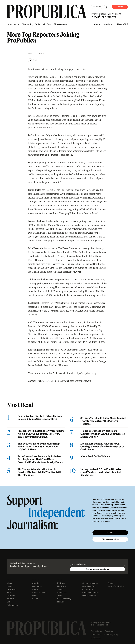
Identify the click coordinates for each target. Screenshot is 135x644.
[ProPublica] (47, 12)
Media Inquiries (89, 596)
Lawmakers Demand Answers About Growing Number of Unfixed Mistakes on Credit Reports (102, 447)
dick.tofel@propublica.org (78, 381)
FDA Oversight (61, 24)
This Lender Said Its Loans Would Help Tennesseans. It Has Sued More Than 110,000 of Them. (39, 447)
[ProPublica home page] (47, 628)
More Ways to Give (110, 539)
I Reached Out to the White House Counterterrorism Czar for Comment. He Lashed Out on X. (103, 434)
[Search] (106, 7)
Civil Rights (37, 586)
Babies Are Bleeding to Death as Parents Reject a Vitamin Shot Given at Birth (40, 418)
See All (35, 599)
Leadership (12, 589)
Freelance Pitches (90, 593)
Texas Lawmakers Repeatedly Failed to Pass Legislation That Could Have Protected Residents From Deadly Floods (40, 459)
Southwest (62, 593)
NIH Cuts (47, 24)
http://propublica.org (86, 373)
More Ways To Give (116, 586)
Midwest (61, 583)
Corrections (88, 589)
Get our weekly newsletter (97, 569)
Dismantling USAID (31, 24)
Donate (120, 7)
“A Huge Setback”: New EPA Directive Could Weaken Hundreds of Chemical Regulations (101, 472)
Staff (9, 593)
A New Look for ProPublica (95, 456)
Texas (60, 596)
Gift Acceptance (97, 638)
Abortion (36, 583)
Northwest (62, 586)
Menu (98, 7)
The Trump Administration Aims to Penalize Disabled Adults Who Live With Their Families (39, 472)
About (97, 24)
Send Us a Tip (88, 586)
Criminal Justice (39, 593)
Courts (35, 589)
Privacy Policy (96, 635)
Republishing (110, 631)
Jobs (9, 602)
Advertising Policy (111, 635)
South (60, 589)
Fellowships (12, 605)
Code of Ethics (96, 631)
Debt (34, 596)
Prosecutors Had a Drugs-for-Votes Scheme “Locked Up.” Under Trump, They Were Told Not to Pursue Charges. (41, 434)
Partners (11, 596)
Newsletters (109, 24)
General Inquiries (90, 583)
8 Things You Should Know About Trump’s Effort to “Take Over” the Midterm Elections (103, 421)
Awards (10, 599)
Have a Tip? (123, 24)
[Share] (30, 60)
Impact (10, 586)
